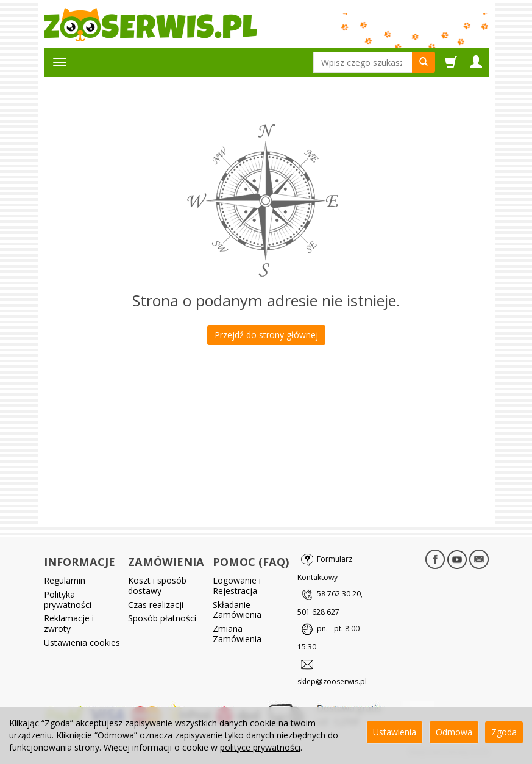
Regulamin (65, 580)
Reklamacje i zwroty (69, 623)
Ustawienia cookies (82, 642)
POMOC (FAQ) (251, 562)
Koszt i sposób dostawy (157, 585)
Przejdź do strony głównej (266, 335)
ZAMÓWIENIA (166, 562)
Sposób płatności (162, 618)
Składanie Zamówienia (237, 610)
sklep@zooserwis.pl (332, 681)
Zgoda (504, 732)
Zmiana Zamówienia (237, 634)
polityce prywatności (260, 747)
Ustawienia (395, 732)
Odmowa (454, 732)
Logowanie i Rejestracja (237, 585)
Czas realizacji (156, 605)
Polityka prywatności (68, 600)
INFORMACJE (80, 562)
